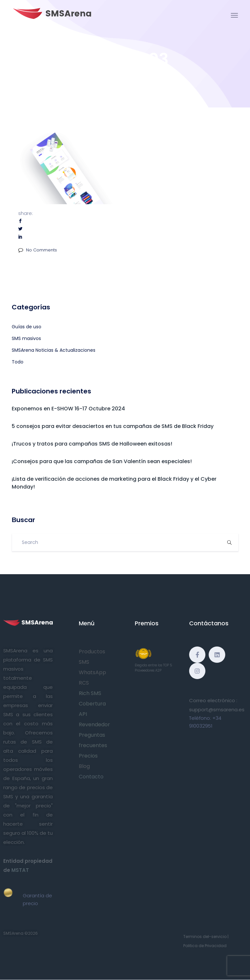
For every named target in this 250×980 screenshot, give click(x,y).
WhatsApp (92, 672)
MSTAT (20, 870)
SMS (84, 662)
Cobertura (92, 704)
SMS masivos (26, 338)
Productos (92, 652)
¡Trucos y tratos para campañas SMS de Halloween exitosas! (92, 444)
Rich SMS (90, 693)
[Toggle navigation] (234, 15)
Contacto (91, 777)
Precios (88, 756)
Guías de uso (27, 327)
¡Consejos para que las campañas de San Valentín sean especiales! (102, 461)
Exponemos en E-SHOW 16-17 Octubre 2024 (68, 409)
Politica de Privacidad (205, 946)
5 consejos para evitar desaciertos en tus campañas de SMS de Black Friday (113, 426)
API (83, 714)
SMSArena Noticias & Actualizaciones (54, 350)
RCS (84, 683)
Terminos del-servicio (205, 937)
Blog (84, 766)
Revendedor (94, 724)
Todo (18, 362)
